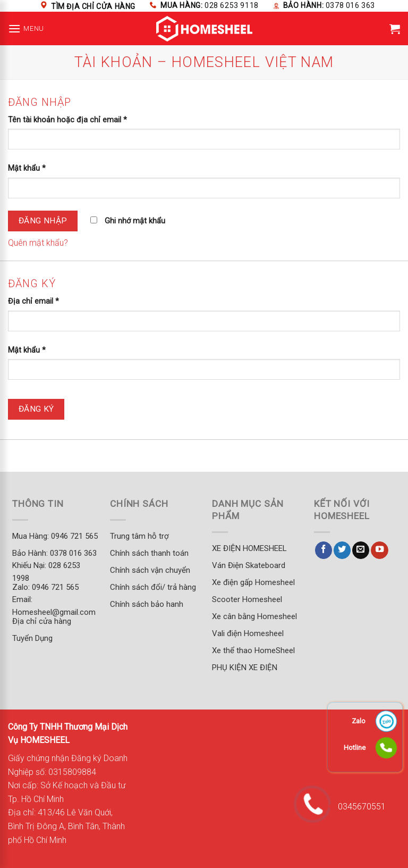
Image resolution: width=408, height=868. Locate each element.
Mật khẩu (27, 168)
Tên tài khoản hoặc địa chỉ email (67, 120)
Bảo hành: (329, 5)
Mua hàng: (210, 5)
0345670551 (358, 807)
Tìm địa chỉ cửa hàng (93, 6)
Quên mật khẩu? (38, 243)
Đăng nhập (43, 221)
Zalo (359, 721)
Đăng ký (36, 409)
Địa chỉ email (33, 301)
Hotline (355, 748)
